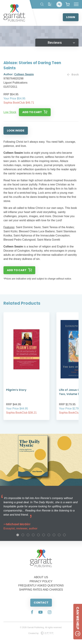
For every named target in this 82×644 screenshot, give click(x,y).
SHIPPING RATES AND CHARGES (41, 590)
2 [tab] (23, 535)
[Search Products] (42, 4)
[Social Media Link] (32, 612)
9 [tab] (59, 535)
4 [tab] (33, 535)
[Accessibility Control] (59, 4)
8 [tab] (54, 535)
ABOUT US (41, 577)
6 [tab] (44, 535)
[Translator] (50, 4)
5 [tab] (38, 535)
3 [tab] (28, 535)
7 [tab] (49, 535)
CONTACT (41, 603)
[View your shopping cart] (68, 4)
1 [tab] (18, 535)
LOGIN (71, 17)
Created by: (41, 633)
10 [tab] (64, 535)
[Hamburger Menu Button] (76, 4)
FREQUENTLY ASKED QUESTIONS (41, 585)
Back (73, 75)
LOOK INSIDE (16, 131)
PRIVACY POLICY (41, 581)
